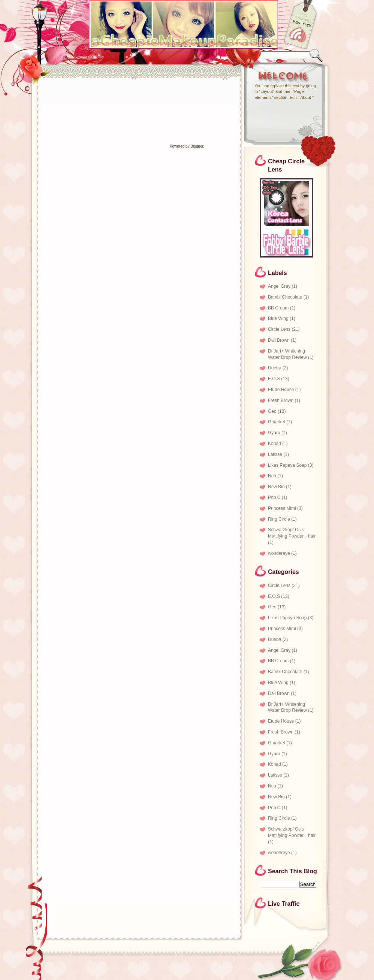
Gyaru (274, 433)
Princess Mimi (282, 508)
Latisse (275, 454)
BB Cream (278, 308)
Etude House (281, 390)
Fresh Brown (281, 400)
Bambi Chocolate (285, 297)
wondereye (279, 553)
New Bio (276, 487)
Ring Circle (279, 519)
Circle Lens (279, 329)
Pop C (274, 497)
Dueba (275, 368)
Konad (275, 444)
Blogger (197, 146)
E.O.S (274, 379)
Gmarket (277, 422)
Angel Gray (279, 286)
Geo (272, 411)
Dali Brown (279, 340)
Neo (272, 476)
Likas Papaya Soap (287, 465)
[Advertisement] (56, 96)
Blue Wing (278, 318)
